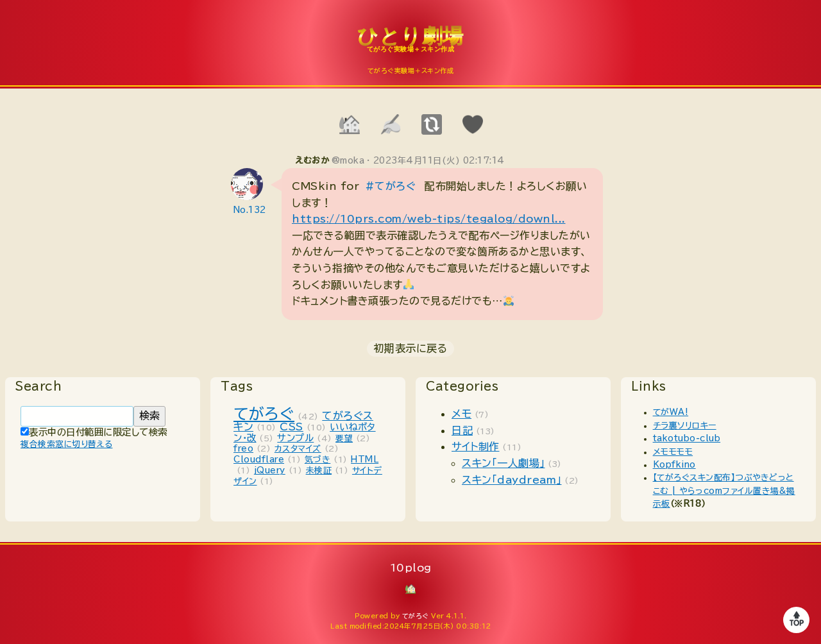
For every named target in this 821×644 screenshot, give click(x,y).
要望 (344, 438)
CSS (292, 427)
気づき (318, 460)
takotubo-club (687, 438)
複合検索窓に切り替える (67, 444)
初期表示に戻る (411, 348)
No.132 (250, 210)
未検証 (319, 470)
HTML (365, 460)
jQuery (270, 470)
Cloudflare (259, 460)
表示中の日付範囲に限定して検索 (94, 432)
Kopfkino (674, 465)
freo (243, 449)
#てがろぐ (391, 186)
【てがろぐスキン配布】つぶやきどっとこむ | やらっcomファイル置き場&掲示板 (724, 491)
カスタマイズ (298, 449)
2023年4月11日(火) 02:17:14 (439, 161)
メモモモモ (673, 452)
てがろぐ (264, 414)
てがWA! (671, 412)
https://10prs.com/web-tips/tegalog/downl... (429, 219)
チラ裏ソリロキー (685, 426)
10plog (410, 46)
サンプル (295, 438)
